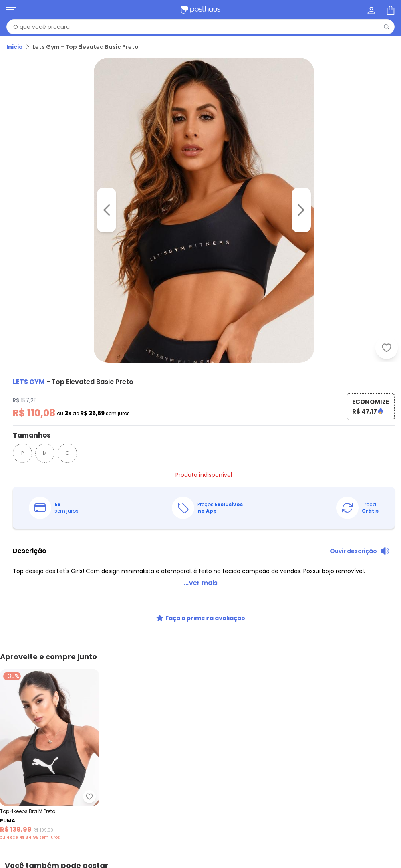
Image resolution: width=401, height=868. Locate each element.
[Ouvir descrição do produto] (360, 551)
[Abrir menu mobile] (11, 10)
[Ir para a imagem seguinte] (301, 210)
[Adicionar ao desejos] (387, 348)
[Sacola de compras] (390, 10)
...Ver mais (201, 583)
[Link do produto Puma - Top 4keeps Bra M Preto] (49, 755)
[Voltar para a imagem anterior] (107, 210)
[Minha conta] (371, 10)
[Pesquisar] (387, 27)
